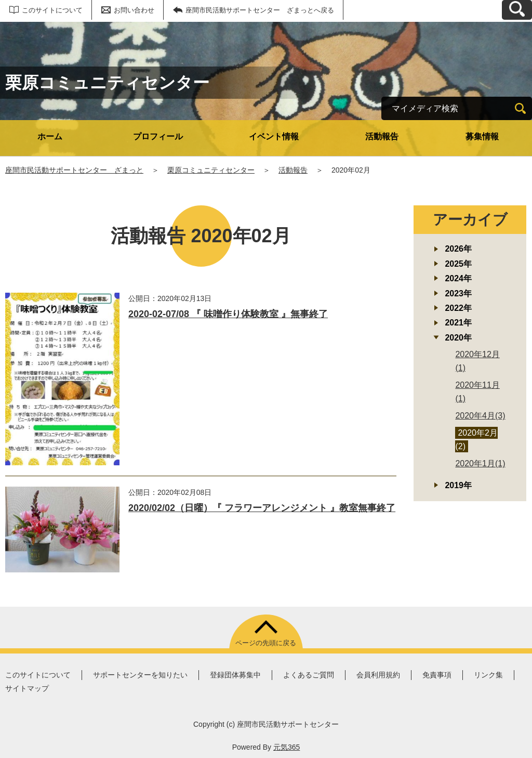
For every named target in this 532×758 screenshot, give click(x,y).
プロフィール (158, 136)
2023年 (458, 293)
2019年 (458, 485)
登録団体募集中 (235, 675)
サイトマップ (27, 688)
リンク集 (488, 675)
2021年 (458, 323)
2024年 (458, 278)
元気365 (287, 747)
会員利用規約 (378, 675)
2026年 (458, 249)
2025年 (458, 264)
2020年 (458, 338)
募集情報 (482, 136)
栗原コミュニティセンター (211, 170)
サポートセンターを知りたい (140, 675)
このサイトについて (52, 10)
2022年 (458, 308)
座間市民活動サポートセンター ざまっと (74, 170)
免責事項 (437, 675)
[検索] (520, 108)
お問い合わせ (134, 10)
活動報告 (382, 136)
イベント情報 (274, 136)
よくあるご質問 (309, 675)
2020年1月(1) (480, 463)
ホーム (50, 136)
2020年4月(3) (480, 416)
